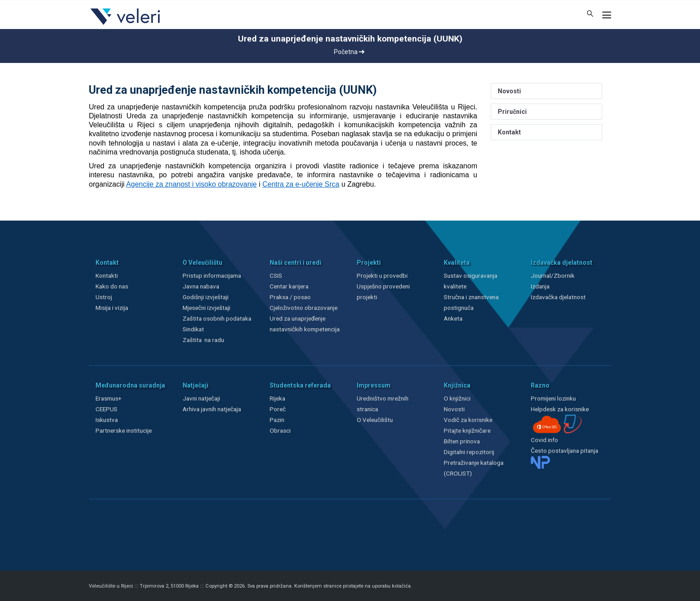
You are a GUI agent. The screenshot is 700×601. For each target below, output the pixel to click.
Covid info (544, 440)
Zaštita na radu (203, 340)
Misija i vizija (112, 308)
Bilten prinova (462, 441)
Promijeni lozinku (553, 398)
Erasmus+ (108, 398)
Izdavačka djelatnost (558, 297)
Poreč (278, 409)
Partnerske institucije (124, 430)
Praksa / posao (291, 297)
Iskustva (107, 420)
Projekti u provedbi (382, 275)
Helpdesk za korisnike (560, 409)
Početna (349, 52)
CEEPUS (106, 409)
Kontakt (509, 132)
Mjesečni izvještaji (206, 308)
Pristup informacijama (212, 275)
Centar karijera (289, 286)
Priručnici (512, 112)
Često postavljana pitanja (565, 451)
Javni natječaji (201, 398)
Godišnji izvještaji (206, 297)
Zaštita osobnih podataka (217, 318)
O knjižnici (457, 398)
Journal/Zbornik (553, 275)
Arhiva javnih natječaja (212, 409)
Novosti (509, 91)
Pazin (277, 420)
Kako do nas (112, 286)
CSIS (276, 275)
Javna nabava (201, 286)
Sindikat (193, 329)
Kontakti (107, 275)
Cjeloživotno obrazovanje (304, 308)
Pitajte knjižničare (467, 430)
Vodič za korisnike (468, 420)
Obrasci (280, 430)
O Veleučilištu (375, 420)
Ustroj (104, 297)
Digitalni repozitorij (469, 452)
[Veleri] (126, 25)
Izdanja (540, 286)
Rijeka (277, 398)
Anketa (453, 318)
